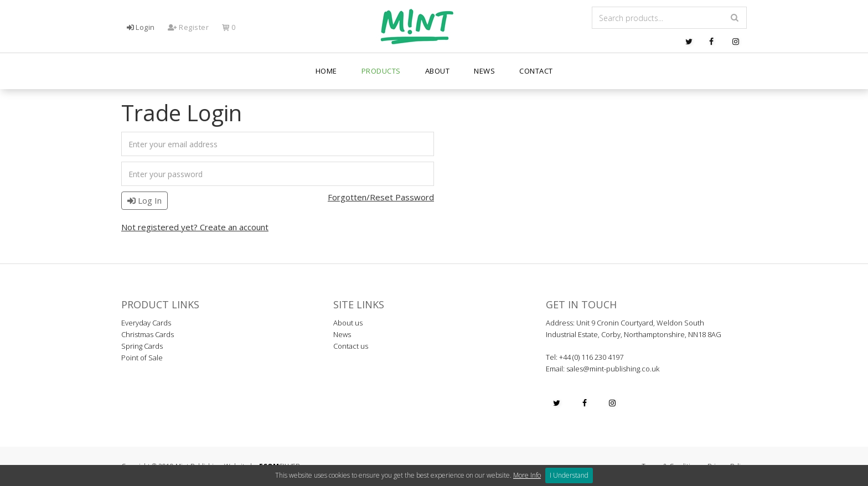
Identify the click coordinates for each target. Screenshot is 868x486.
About (438, 72)
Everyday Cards (146, 323)
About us (348, 323)
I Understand (569, 475)
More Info (527, 475)
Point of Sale (142, 358)
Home (326, 72)
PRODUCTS (381, 72)
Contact (536, 72)
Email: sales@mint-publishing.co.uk (603, 369)
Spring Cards (142, 346)
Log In (144, 200)
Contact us (351, 346)
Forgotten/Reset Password (381, 197)
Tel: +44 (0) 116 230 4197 (585, 357)
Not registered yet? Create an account (195, 227)
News (484, 72)
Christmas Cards (148, 334)
